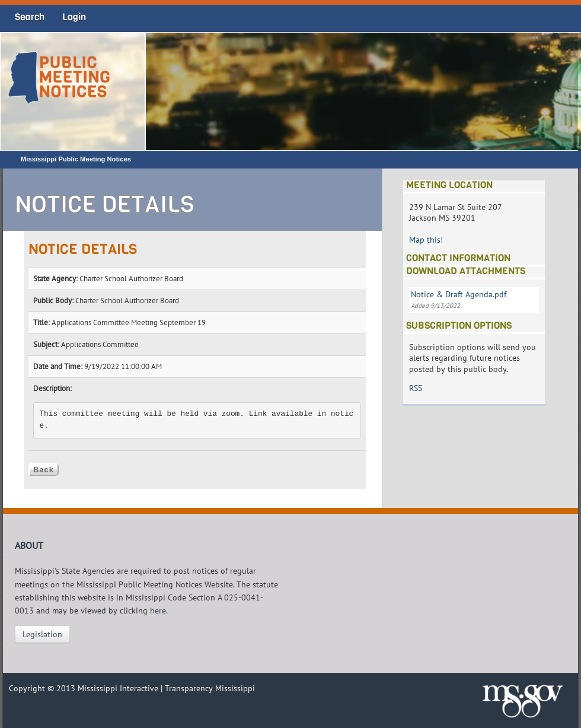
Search (30, 17)
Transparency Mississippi (210, 688)
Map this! (426, 240)
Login (74, 17)
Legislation (42, 634)
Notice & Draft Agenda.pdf (459, 294)
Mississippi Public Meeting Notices (76, 159)
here (158, 611)
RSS (416, 388)
